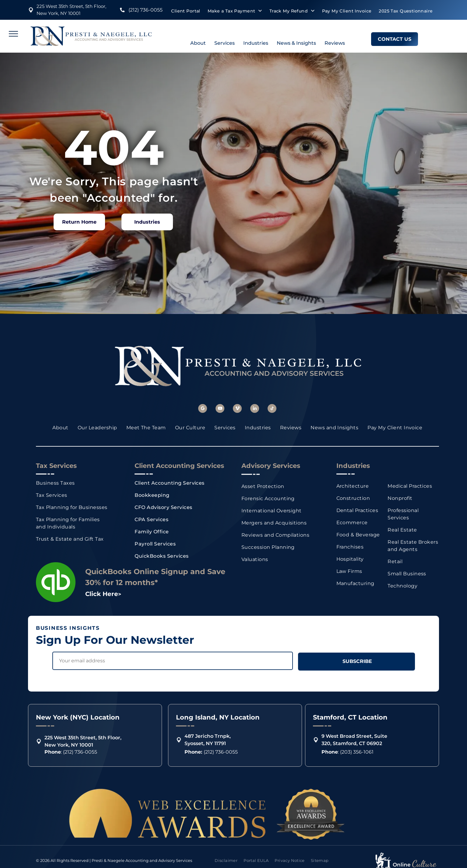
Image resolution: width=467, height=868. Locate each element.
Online (402, 865)
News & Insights (296, 43)
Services (225, 43)
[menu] (13, 34)
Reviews (335, 43)
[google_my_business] (203, 409)
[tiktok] (272, 409)
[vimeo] (237, 409)
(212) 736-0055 (146, 10)
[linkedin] (255, 409)
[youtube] (220, 409)
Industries (256, 43)
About (198, 43)
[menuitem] (186, 11)
